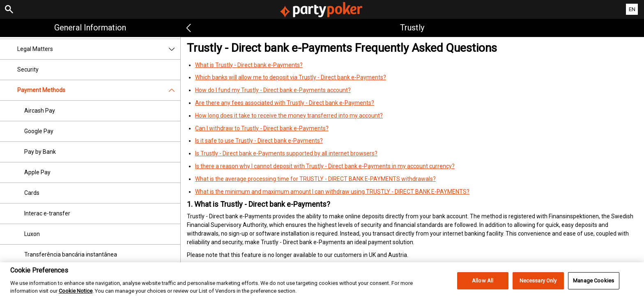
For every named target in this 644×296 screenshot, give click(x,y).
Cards (32, 193)
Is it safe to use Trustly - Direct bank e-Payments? (259, 141)
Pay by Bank (40, 152)
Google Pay (39, 131)
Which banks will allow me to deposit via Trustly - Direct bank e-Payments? (291, 77)
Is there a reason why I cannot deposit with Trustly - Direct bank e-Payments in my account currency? (325, 166)
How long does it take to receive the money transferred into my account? (289, 116)
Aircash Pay (40, 111)
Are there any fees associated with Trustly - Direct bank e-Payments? (285, 103)
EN (632, 9)
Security (28, 69)
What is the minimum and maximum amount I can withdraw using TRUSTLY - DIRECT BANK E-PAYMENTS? (332, 192)
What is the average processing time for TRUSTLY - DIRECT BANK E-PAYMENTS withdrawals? (315, 179)
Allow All (483, 286)
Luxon (32, 234)
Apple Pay (37, 172)
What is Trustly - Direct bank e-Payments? (249, 65)
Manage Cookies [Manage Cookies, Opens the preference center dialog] (593, 286)
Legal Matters (99, 49)
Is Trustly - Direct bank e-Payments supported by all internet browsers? (286, 153)
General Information (90, 28)
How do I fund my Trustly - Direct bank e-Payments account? (273, 90)
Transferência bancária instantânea (71, 254)
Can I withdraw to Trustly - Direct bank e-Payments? (262, 128)
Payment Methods (99, 90)
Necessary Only (538, 286)
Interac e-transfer (47, 213)
